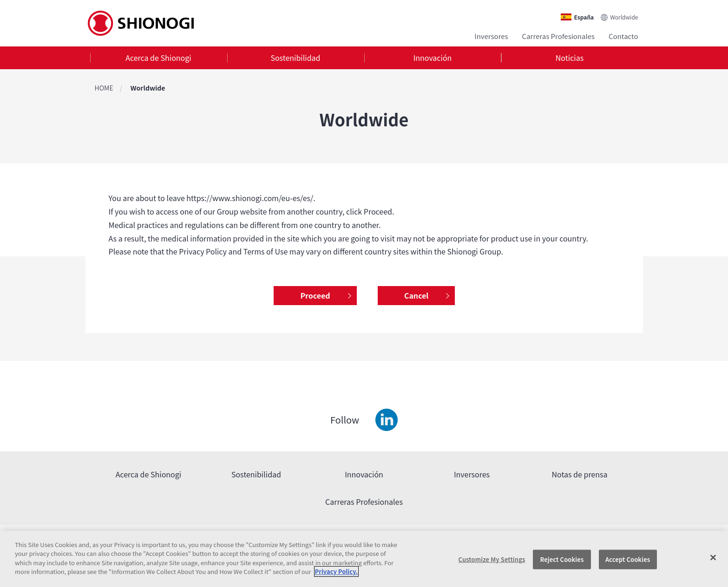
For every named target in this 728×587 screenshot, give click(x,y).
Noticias (570, 58)
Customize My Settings (492, 559)
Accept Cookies (628, 559)
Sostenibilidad (295, 58)
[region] (364, 559)
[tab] (159, 58)
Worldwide (624, 17)
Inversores (491, 36)
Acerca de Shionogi (158, 58)
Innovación (433, 58)
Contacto (623, 36)
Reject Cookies (562, 559)
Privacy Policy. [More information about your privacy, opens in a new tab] (336, 571)
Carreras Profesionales (558, 36)
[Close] (713, 558)
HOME (104, 88)
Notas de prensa (580, 474)
